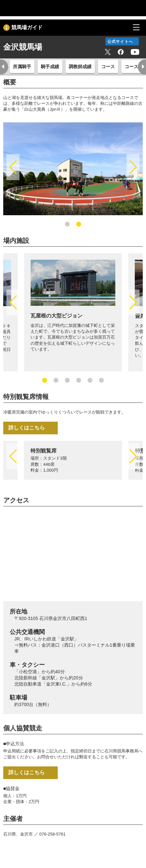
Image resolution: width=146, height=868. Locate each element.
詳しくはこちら (27, 428)
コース (108, 67)
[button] (13, 167)
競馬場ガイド (27, 27)
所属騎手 (22, 67)
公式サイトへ (120, 42)
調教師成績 (80, 67)
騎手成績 (50, 67)
